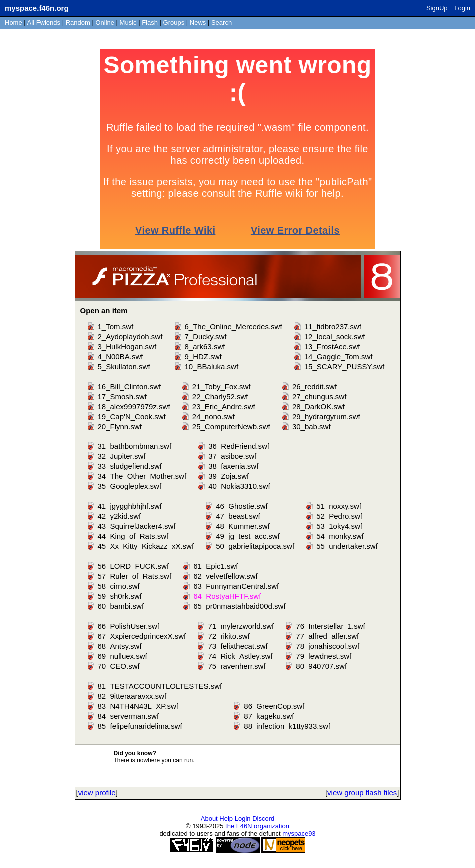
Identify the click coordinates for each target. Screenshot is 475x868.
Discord (263, 818)
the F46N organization (257, 826)
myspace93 (299, 833)
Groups (174, 23)
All (44, 23)
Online (105, 23)
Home (14, 23)
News (198, 23)
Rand (78, 23)
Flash (150, 23)
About (209, 818)
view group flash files (362, 792)
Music (128, 23)
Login (462, 8)
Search (222, 23)
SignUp (437, 8)
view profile (97, 792)
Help (226, 818)
